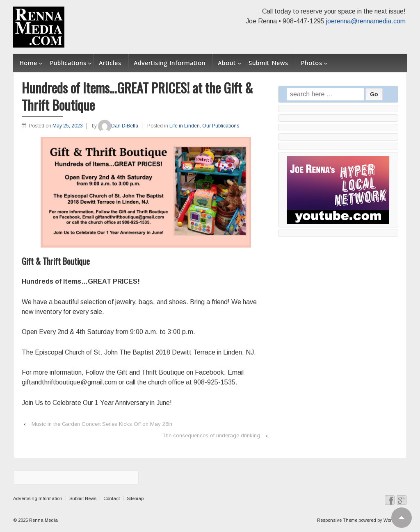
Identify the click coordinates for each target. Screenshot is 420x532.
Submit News (268, 63)
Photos (312, 63)
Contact (112, 498)
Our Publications (221, 126)
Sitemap (135, 498)
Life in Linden (185, 126)
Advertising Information (170, 63)
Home (28, 63)
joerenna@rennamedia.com (366, 21)
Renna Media (43, 520)
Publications (68, 63)
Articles (110, 63)
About (227, 63)
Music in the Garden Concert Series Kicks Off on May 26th (102, 424)
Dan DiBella (118, 126)
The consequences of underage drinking (211, 435)
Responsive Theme (337, 520)
